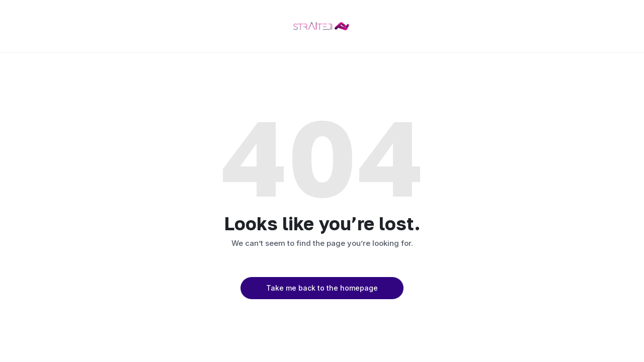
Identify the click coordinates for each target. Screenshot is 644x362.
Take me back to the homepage (322, 288)
